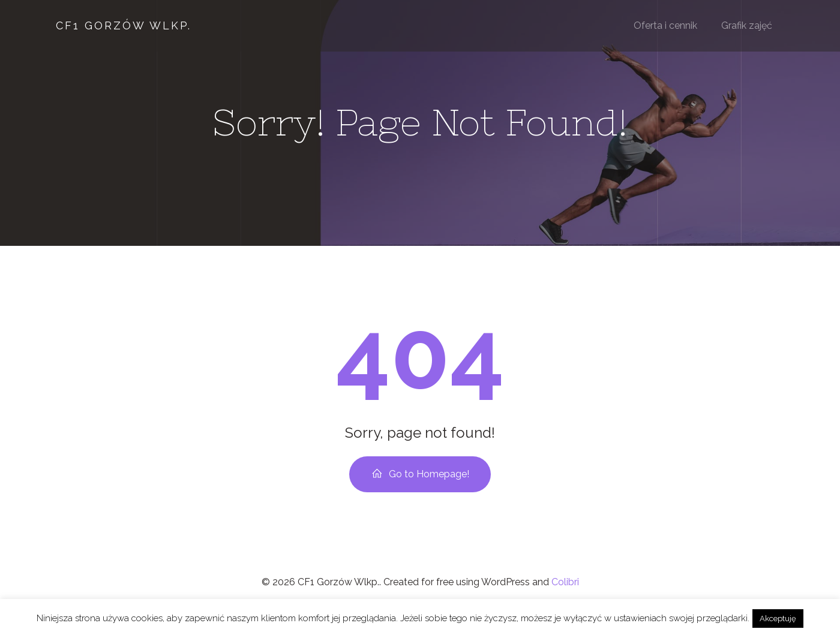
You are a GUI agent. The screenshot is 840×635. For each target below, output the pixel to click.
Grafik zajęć (747, 27)
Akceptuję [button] (778, 619)
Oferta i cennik (666, 27)
